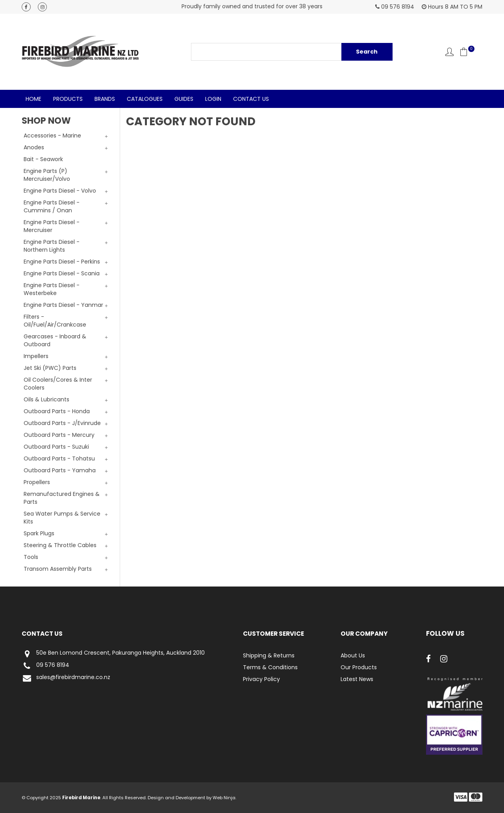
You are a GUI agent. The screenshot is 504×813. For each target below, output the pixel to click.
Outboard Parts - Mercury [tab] (59, 435)
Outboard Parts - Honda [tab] (57, 411)
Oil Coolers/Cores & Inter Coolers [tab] (58, 384)
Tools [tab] (31, 557)
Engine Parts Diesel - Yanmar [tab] (63, 305)
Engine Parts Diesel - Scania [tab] (62, 273)
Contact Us (251, 99)
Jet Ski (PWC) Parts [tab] (50, 368)
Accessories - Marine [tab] (52, 135)
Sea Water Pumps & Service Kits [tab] (62, 518)
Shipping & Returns (269, 655)
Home (33, 99)
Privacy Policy (261, 679)
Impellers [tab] (36, 356)
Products (68, 99)
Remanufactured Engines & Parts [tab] (62, 498)
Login (213, 99)
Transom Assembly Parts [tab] (58, 569)
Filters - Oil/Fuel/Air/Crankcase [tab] (55, 321)
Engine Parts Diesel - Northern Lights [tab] (52, 246)
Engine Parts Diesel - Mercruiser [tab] (52, 226)
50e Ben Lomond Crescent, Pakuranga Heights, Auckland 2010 (113, 654)
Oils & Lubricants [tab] (46, 399)
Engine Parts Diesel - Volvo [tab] (60, 191)
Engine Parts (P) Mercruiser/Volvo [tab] (47, 175)
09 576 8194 (45, 666)
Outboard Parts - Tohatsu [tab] (59, 458)
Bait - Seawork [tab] (43, 159)
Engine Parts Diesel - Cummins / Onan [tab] (52, 206)
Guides (184, 99)
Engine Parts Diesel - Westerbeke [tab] (52, 289)
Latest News (357, 679)
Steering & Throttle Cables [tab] (60, 545)
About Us (353, 655)
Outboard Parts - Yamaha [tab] (60, 470)
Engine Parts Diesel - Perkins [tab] (62, 262)
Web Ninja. (224, 798)
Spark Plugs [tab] (39, 533)
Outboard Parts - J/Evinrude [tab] (62, 423)
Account (449, 52)
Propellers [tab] (37, 482)
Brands (105, 99)
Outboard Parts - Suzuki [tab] (56, 447)
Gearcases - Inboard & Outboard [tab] (55, 340)
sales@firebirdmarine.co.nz (66, 678)
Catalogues (145, 99)
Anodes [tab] (34, 147)
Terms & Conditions (270, 667)
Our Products (359, 667)
